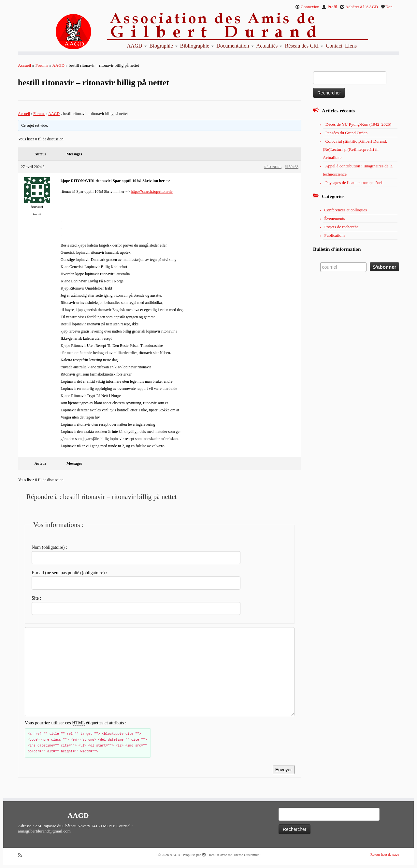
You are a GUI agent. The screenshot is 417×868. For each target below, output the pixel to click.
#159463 (292, 167)
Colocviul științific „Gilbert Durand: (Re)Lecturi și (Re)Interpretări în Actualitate (355, 149)
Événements (335, 218)
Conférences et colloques (345, 210)
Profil (330, 7)
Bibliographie (197, 46)
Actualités (269, 46)
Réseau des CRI (304, 46)
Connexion (307, 7)
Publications (335, 235)
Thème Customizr (246, 855)
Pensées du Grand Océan (347, 133)
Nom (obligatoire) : (49, 547)
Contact (334, 46)
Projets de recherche (341, 227)
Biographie (164, 46)
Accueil (24, 65)
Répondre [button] (273, 167)
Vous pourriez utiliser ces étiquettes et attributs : (76, 723)
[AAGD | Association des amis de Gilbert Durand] (62, 32)
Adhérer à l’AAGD (359, 7)
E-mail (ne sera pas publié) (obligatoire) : (69, 573)
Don (387, 7)
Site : (36, 598)
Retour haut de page (385, 854)
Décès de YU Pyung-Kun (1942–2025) (358, 124)
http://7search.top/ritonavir (152, 192)
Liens (351, 46)
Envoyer (284, 770)
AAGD (137, 46)
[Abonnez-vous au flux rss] (22, 855)
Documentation (235, 46)
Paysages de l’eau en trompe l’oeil (355, 183)
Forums (42, 65)
